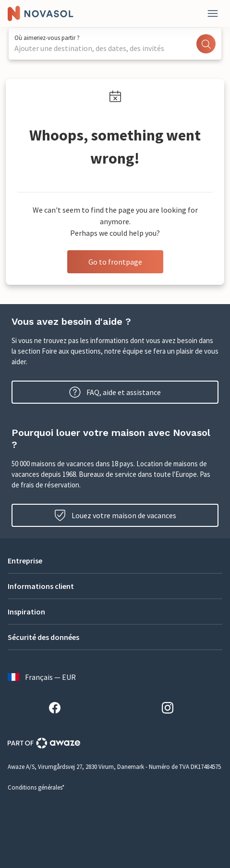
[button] (115, 561)
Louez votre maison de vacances (115, 515)
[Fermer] (213, 13)
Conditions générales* (36, 787)
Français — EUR (42, 677)
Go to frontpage (115, 262)
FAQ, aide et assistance (115, 392)
